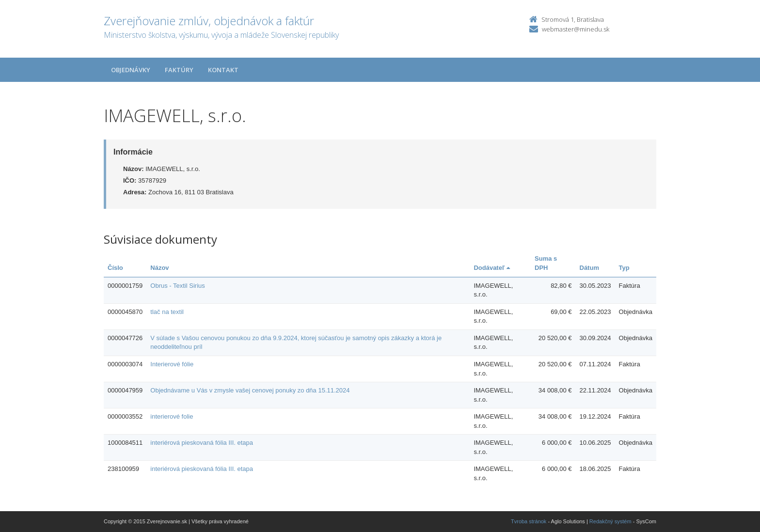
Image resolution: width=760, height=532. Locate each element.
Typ (624, 268)
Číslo (115, 268)
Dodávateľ (491, 268)
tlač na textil (167, 312)
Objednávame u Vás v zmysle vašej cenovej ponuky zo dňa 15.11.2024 (250, 390)
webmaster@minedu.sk (576, 29)
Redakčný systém (610, 521)
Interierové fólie (172, 364)
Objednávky (131, 70)
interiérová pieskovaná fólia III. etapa (202, 443)
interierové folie (172, 416)
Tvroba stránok (529, 521)
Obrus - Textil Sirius (177, 286)
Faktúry (179, 70)
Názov (159, 268)
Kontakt (223, 70)
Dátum (589, 268)
